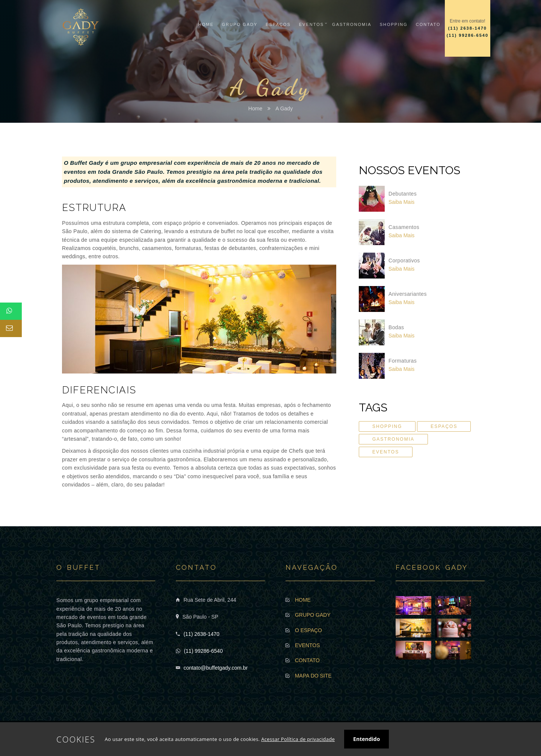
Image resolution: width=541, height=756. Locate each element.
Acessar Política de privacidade (298, 739)
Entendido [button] (366, 739)
